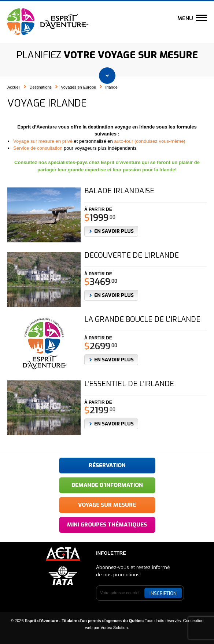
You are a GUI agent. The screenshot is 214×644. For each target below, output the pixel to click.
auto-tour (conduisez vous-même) (150, 141)
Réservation (107, 465)
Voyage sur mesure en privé (43, 141)
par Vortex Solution (111, 628)
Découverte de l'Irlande (132, 256)
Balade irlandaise (119, 191)
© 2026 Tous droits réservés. (96, 621)
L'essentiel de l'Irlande (129, 384)
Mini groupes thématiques (107, 525)
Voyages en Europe (78, 87)
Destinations (41, 87)
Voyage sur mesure (107, 505)
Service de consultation (38, 148)
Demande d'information (107, 485)
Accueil (14, 87)
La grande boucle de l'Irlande (142, 320)
